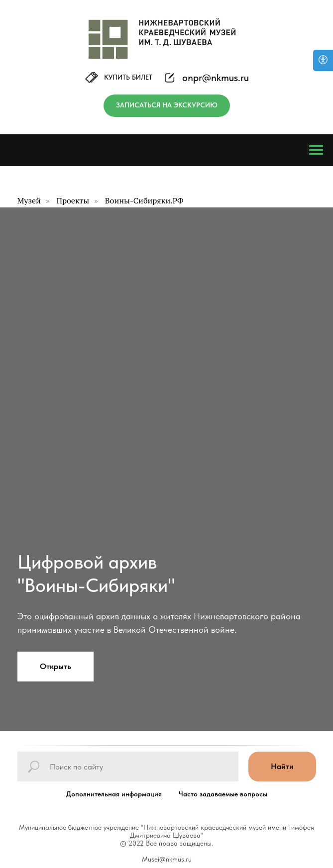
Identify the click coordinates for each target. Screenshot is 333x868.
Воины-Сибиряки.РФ (144, 201)
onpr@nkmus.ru (216, 78)
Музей (29, 201)
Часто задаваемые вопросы (223, 794)
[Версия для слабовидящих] (323, 60)
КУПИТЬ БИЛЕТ (128, 77)
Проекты (73, 201)
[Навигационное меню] (316, 150)
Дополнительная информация (114, 794)
